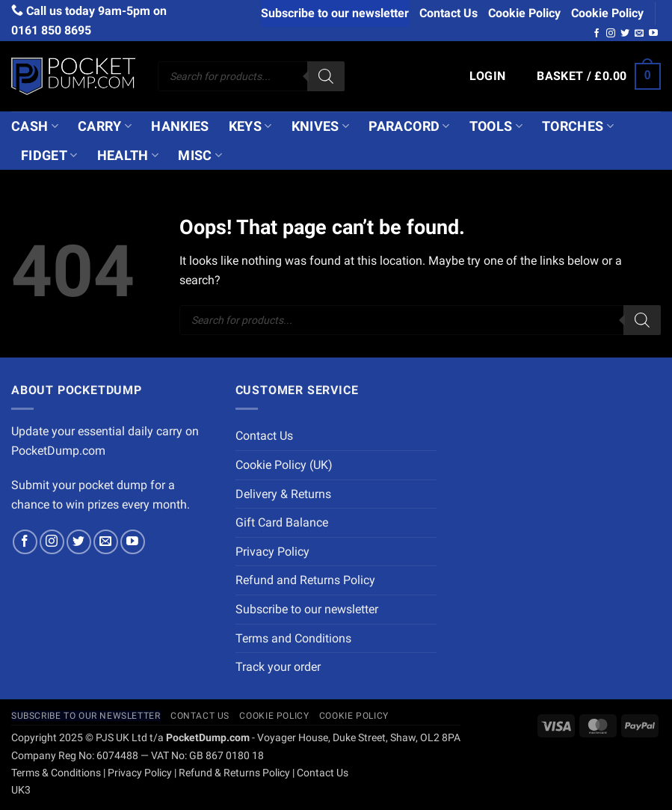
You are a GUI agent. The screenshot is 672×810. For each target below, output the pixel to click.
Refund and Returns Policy (305, 580)
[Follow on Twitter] (625, 34)
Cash (35, 126)
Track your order (278, 667)
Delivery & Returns (283, 494)
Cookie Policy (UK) (284, 465)
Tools (496, 126)
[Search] (326, 76)
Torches (578, 126)
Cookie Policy (524, 13)
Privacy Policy (272, 552)
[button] (488, 76)
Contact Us (448, 13)
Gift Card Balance (282, 522)
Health (128, 156)
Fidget (49, 156)
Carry (105, 126)
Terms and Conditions (293, 638)
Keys (250, 126)
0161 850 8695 (51, 30)
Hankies (180, 126)
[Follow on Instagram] (611, 34)
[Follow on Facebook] (597, 34)
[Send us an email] (639, 34)
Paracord (409, 126)
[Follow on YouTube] (653, 34)
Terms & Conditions (56, 773)
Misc (200, 156)
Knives (321, 126)
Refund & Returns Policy (234, 773)
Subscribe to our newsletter (335, 13)
